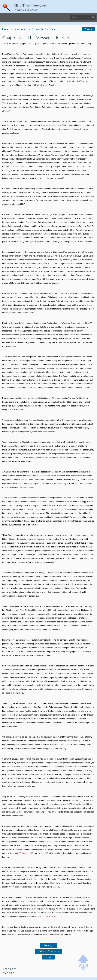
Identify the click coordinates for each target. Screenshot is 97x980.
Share (88, 29)
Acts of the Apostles (43, 29)
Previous (49, 946)
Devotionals (20, 29)
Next (49, 957)
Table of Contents (49, 951)
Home (6, 29)
